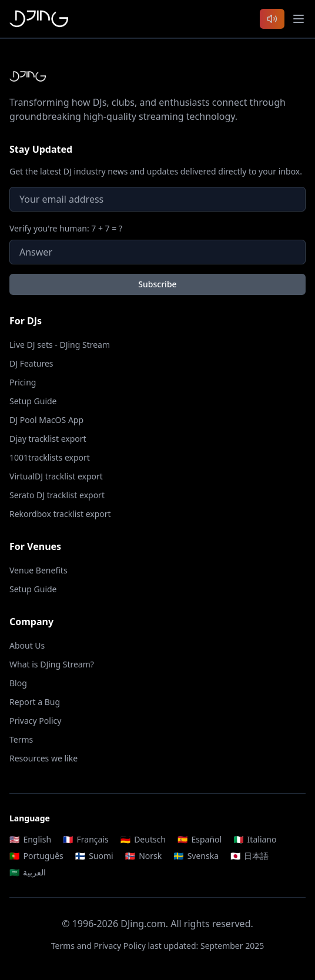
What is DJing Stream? (52, 664)
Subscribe (157, 284)
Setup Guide (33, 401)
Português (36, 856)
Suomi (94, 856)
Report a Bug (35, 702)
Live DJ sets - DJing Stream (60, 345)
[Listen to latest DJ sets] (272, 19)
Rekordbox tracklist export (60, 514)
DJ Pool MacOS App (46, 420)
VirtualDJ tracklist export (56, 476)
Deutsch (143, 839)
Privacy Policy (35, 721)
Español (200, 839)
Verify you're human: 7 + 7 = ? (66, 228)
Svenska (196, 856)
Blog (18, 683)
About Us (27, 645)
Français (86, 839)
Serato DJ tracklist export (57, 495)
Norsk (144, 856)
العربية (28, 872)
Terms (21, 739)
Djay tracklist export (48, 439)
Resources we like (43, 758)
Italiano (255, 839)
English (30, 839)
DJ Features (31, 363)
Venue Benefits (38, 570)
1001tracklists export (50, 457)
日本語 (249, 856)
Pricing (23, 382)
